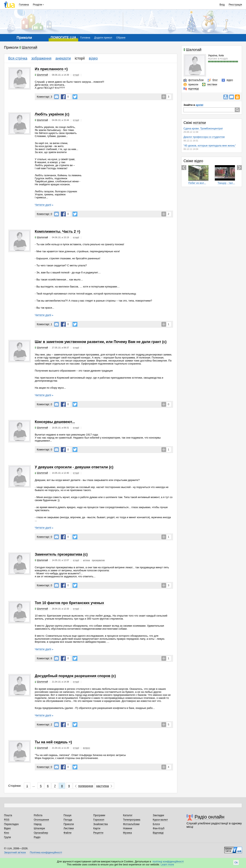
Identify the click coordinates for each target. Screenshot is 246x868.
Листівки (69, 828)
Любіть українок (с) (52, 114)
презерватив (98, 560)
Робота (38, 815)
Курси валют (160, 820)
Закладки (158, 815)
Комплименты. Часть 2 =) (57, 232)
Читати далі (43, 205)
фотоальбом (196, 80)
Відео (7, 828)
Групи (7, 837)
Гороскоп (99, 820)
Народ (38, 824)
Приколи (69, 824)
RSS (7, 820)
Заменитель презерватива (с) (61, 554)
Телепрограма (132, 820)
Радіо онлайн (210, 817)
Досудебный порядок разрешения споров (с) (75, 676)
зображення (41, 58)
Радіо (37, 837)
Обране (121, 38)
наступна (102, 786)
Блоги (156, 824)
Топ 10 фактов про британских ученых (69, 603)
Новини (128, 828)
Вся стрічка (18, 58)
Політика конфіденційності (46, 852)
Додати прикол (103, 38)
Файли (67, 833)
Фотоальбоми (131, 824)
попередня (86, 786)
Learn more (167, 864)
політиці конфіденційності (168, 861)
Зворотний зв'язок (15, 852)
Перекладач (11, 824)
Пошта (8, 815)
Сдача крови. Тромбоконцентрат (203, 128)
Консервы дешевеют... (55, 422)
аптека (86, 560)
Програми (99, 815)
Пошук (67, 815)
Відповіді (158, 833)
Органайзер (41, 833)
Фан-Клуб (159, 828)
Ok (236, 862)
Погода (68, 820)
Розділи (37, 5)
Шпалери (39, 828)
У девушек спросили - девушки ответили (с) (74, 467)
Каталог (128, 815)
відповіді (194, 89)
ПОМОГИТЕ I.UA (63, 38)
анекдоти (63, 58)
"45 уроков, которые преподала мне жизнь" (210, 146)
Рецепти (98, 833)
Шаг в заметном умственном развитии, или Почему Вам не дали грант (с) (101, 342)
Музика (127, 833)
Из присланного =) (51, 69)
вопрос (87, 748)
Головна (24, 5)
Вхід (222, 5)
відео (93, 58)
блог (215, 80)
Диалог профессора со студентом (204, 137)
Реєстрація (235, 5)
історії (80, 58)
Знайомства (100, 824)
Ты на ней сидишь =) (53, 742)
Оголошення (41, 820)
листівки (212, 84)
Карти (97, 828)
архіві (199, 105)
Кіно (7, 833)
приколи (193, 84)
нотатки (199, 123)
